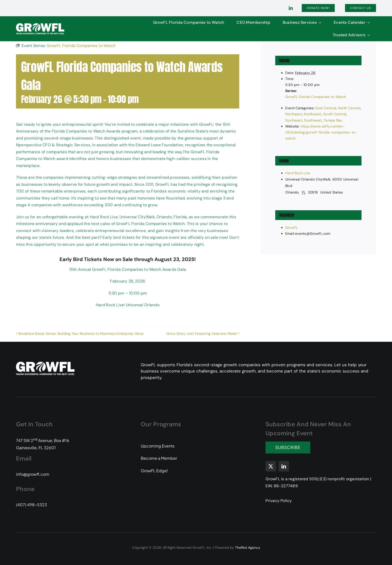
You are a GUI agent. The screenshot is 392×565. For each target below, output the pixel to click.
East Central (326, 108)
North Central (349, 108)
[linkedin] (291, 8)
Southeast (294, 120)
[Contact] (360, 8)
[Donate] (318, 8)
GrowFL (291, 227)
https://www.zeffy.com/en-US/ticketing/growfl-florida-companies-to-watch (321, 132)
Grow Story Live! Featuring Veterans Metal (202, 333)
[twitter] (271, 466)
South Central (335, 114)
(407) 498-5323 (31, 505)
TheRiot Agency (248, 547)
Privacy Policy (279, 501)
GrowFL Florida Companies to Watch (316, 97)
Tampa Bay (333, 120)
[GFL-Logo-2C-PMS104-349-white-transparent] (40, 25)
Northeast (294, 114)
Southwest (313, 120)
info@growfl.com (33, 474)
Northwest (312, 114)
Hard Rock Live (298, 173)
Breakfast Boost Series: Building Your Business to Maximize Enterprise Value (81, 333)
